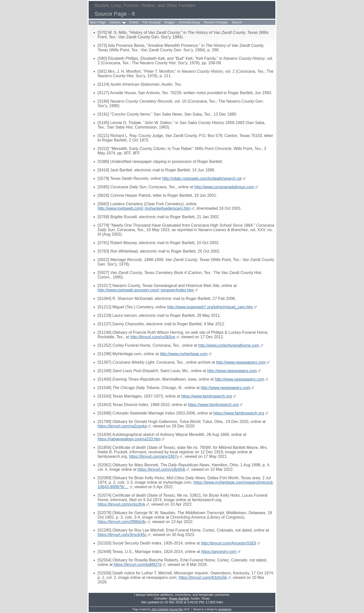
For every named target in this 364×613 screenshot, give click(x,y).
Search (237, 22)
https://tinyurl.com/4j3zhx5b (203, 578)
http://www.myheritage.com (184, 354)
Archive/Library (189, 22)
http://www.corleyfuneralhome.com (229, 345)
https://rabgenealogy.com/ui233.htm (129, 439)
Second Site (176, 609)
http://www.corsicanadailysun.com (224, 187)
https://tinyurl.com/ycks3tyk (121, 504)
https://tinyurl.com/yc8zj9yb (161, 469)
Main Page (98, 22)
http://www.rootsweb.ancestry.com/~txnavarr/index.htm (146, 290)
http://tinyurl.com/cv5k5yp (153, 337)
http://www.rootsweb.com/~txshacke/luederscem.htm (144, 208)
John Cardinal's (160, 609)
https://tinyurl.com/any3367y (154, 456)
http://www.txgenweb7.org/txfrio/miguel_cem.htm (210, 307)
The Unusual (151, 22)
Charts (134, 22)
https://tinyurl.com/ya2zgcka (122, 426)
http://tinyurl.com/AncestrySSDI (228, 543)
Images (170, 22)
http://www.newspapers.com (241, 362)
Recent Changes (216, 22)
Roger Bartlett (179, 598)
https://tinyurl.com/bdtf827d (138, 565)
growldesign (225, 609)
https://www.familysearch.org (207, 396)
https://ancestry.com (219, 552)
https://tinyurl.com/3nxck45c (122, 535)
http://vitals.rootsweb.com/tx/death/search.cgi (202, 178)
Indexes (115, 22)
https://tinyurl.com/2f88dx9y (122, 522)
